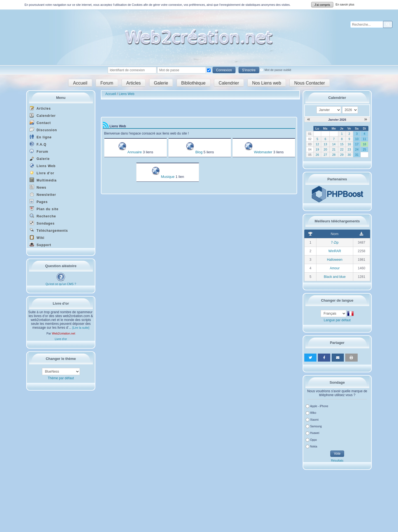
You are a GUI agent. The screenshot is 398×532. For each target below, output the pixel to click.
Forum (107, 83)
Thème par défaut (61, 378)
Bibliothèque (193, 83)
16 (349, 144)
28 (334, 155)
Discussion (43, 130)
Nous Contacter (309, 83)
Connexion (224, 70)
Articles (133, 83)
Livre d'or (42, 173)
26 (317, 155)
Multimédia (43, 180)
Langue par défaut (337, 320)
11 (364, 139)
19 (317, 149)
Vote (337, 454)
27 (325, 155)
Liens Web (43, 166)
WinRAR (335, 251)
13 (325, 144)
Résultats (337, 460)
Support (40, 245)
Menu (61, 98)
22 (342, 149)
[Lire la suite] (81, 328)
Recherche (43, 216)
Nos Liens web (267, 83)
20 (325, 149)
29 (342, 155)
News (38, 187)
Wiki (37, 237)
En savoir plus (345, 4)
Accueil (80, 83)
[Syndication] (106, 126)
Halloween (335, 260)
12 (317, 144)
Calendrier (229, 83)
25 (364, 149)
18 (364, 144)
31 (357, 155)
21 (334, 149)
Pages (39, 202)
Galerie (161, 83)
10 (357, 139)
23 (349, 149)
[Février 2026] (366, 120)
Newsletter (43, 194)
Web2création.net (64, 333)
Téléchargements (49, 230)
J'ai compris (322, 5)
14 (334, 144)
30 (349, 155)
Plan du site (44, 209)
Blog (199, 152)
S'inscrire (249, 70)
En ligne (41, 137)
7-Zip (335, 243)
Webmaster (263, 152)
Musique (168, 177)
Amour (335, 268)
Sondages (42, 223)
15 (342, 144)
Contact (40, 123)
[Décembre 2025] (309, 120)
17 (357, 144)
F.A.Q (38, 144)
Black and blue (335, 277)
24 (357, 149)
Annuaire (135, 152)
